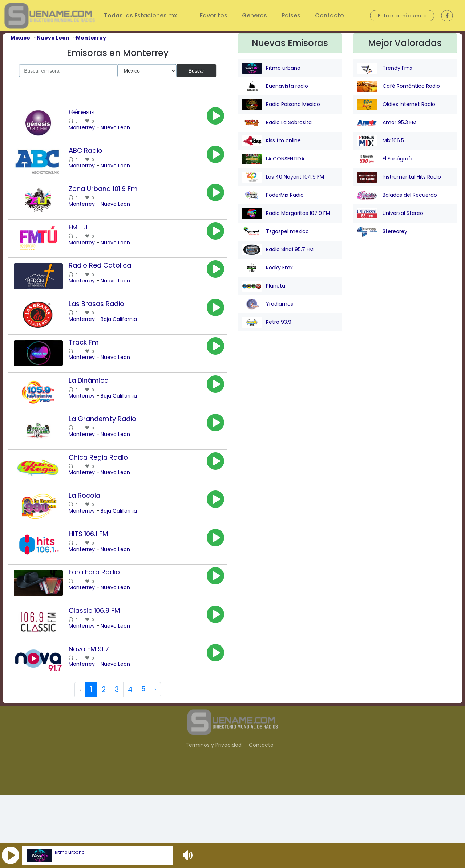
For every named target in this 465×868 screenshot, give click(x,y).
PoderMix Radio (273, 195)
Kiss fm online (271, 141)
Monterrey (91, 127)
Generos (254, 15)
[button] (11, 856)
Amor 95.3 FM (387, 123)
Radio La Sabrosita (277, 123)
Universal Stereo (390, 213)
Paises (291, 15)
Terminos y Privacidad (214, 818)
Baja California (128, 343)
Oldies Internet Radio (396, 105)
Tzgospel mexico (275, 232)
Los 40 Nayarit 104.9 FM (283, 177)
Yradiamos (267, 304)
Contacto (329, 15)
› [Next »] (156, 763)
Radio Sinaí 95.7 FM (278, 250)
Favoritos (214, 15)
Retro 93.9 (266, 322)
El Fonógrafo (385, 159)
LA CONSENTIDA (273, 159)
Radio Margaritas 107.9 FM (286, 213)
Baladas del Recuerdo (397, 195)
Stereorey (382, 232)
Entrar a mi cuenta (402, 16)
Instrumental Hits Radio (399, 177)
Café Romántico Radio (398, 86)
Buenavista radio (275, 86)
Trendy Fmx (385, 68)
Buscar (197, 70)
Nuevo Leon (124, 127)
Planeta (263, 286)
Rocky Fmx (267, 268)
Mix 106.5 (380, 141)
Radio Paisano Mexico (281, 105)
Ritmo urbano (70, 852)
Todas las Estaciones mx (141, 15)
